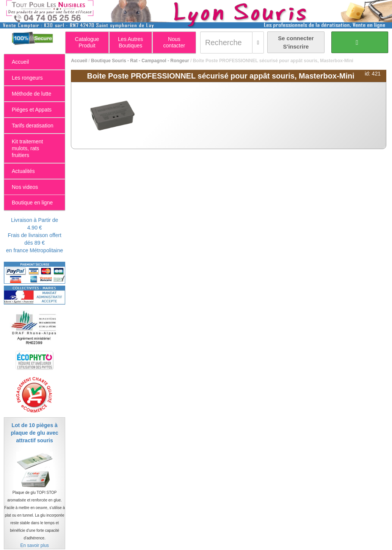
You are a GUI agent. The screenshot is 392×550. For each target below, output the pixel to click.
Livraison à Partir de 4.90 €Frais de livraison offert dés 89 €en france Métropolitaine (34, 235)
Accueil (79, 61)
